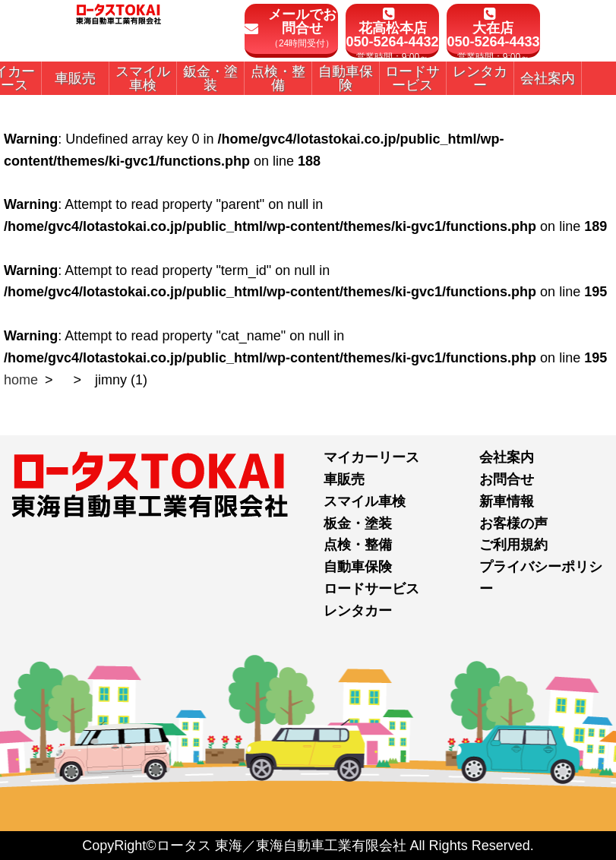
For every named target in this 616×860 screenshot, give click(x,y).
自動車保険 (358, 567)
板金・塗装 (358, 523)
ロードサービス (371, 589)
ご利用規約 (513, 545)
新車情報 (507, 501)
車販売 (344, 479)
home (21, 380)
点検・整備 (358, 545)
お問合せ (507, 479)
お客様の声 (513, 523)
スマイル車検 (365, 501)
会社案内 (507, 457)
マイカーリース (371, 457)
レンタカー (358, 611)
